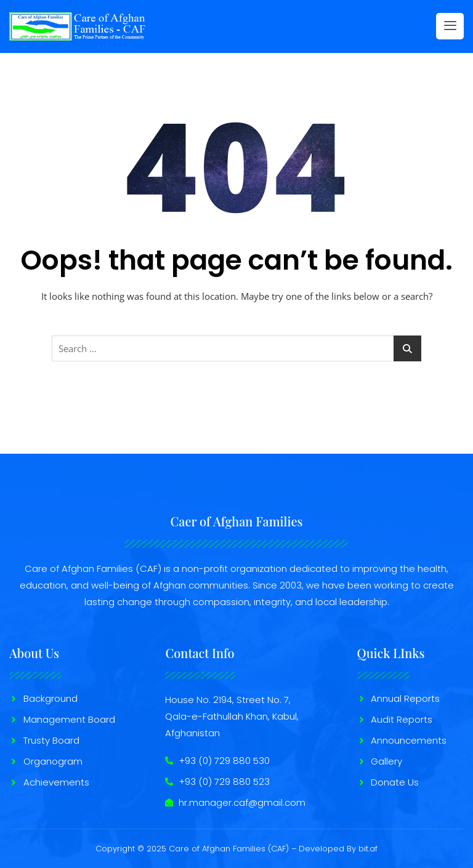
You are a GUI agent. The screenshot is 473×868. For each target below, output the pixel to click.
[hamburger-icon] (450, 26)
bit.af (368, 849)
